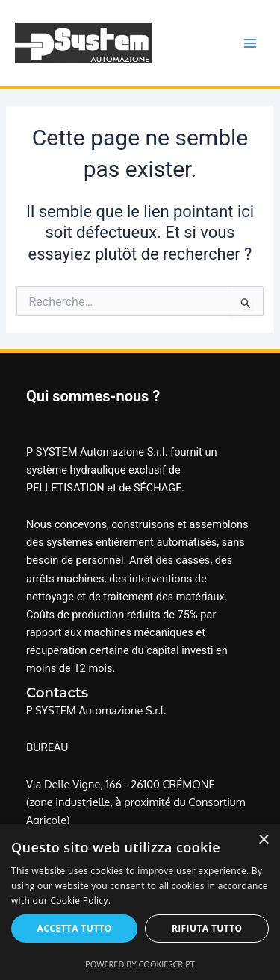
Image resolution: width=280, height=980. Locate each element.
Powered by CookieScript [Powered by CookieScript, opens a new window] (140, 964)
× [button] (263, 840)
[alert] (140, 902)
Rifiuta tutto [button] (207, 928)
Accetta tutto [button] (75, 928)
